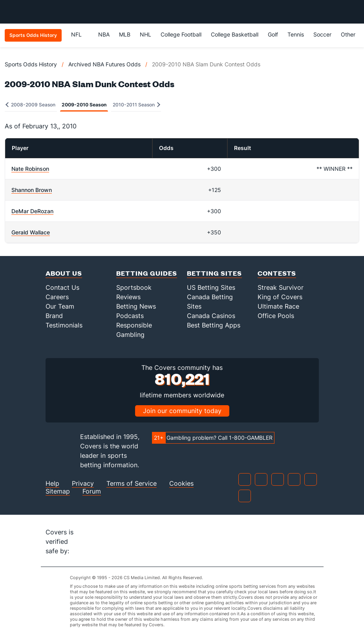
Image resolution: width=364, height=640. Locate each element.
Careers (57, 297)
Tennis (296, 34)
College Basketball (235, 34)
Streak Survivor (281, 287)
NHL (145, 34)
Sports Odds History (31, 64)
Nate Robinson (30, 169)
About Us (64, 273)
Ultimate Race (278, 306)
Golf (273, 34)
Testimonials (64, 325)
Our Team (60, 306)
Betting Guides (147, 273)
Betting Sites (214, 273)
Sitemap (58, 491)
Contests (277, 273)
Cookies (181, 484)
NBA (104, 34)
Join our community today (182, 411)
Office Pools (276, 316)
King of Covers (280, 297)
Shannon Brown (32, 190)
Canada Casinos (211, 316)
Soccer (322, 34)
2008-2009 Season (30, 105)
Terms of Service (132, 484)
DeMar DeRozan (32, 211)
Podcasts (130, 316)
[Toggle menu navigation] (354, 12)
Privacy (83, 484)
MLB (125, 34)
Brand (54, 316)
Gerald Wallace (31, 232)
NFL (80, 34)
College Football (181, 34)
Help (52, 484)
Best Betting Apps (214, 325)
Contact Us (62, 287)
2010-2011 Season (136, 105)
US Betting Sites (211, 287)
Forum (92, 491)
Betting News (136, 306)
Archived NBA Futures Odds (104, 64)
